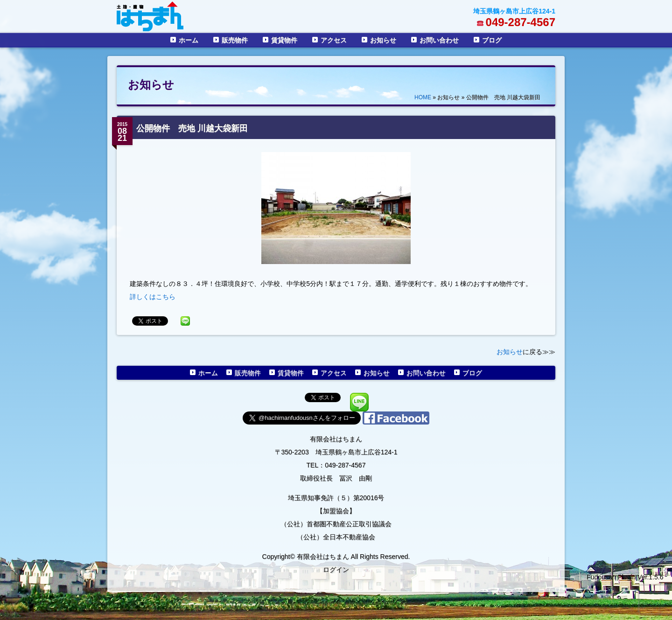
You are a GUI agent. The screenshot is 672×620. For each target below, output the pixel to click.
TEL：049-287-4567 (336, 465)
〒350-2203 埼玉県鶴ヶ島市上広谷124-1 (336, 452)
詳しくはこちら (153, 297)
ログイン (336, 570)
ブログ (492, 40)
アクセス (334, 40)
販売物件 (235, 40)
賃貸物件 (284, 40)
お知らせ (383, 40)
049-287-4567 (521, 22)
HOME (423, 98)
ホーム (189, 40)
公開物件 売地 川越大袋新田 (192, 128)
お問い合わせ (439, 40)
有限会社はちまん (336, 439)
